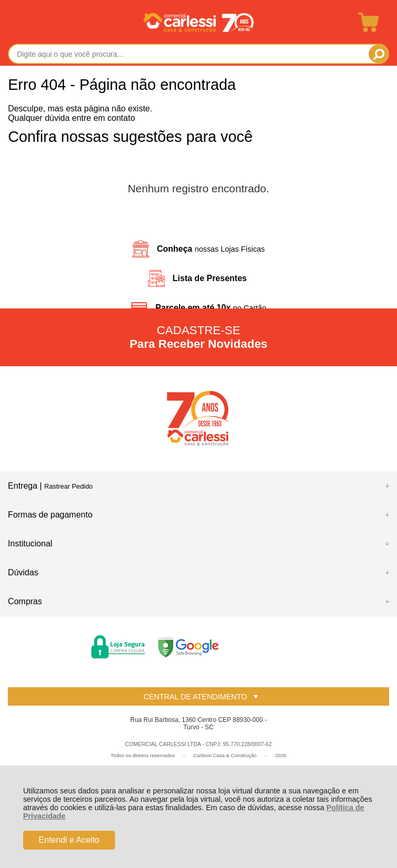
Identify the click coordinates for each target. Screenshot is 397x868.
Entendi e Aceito (69, 840)
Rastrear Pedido (68, 486)
